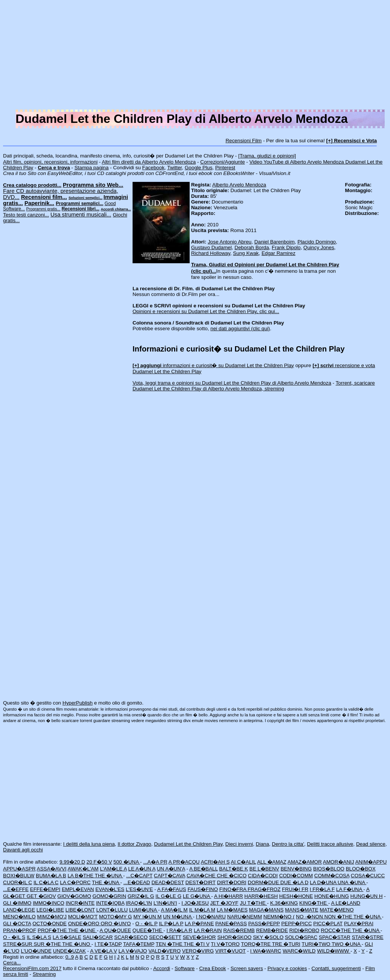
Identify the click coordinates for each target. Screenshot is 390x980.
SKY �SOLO (268, 937)
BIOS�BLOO (329, 869)
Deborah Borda (252, 247)
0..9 (70, 957)
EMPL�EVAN (78, 889)
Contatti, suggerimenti (336, 968)
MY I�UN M (147, 917)
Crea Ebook (213, 968)
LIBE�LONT (80, 910)
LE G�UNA (197, 896)
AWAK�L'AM (83, 869)
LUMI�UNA (144, 910)
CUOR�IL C (18, 882)
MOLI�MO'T (83, 917)
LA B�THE (81, 876)
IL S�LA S (39, 937)
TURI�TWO (317, 944)
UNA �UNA (352, 882)
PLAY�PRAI (359, 924)
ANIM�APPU (371, 862)
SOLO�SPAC (301, 937)
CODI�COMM (296, 876)
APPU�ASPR (19, 869)
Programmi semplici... (80, 204)
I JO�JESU (195, 903)
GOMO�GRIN (109, 896)
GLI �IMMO (17, 903)
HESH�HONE (296, 896)
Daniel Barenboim (275, 242)
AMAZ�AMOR (305, 862)
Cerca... (12, 963)
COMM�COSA (332, 876)
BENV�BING (296, 869)
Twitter (175, 168)
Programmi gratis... (43, 209)
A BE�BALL (204, 869)
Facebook (153, 168)
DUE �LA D (294, 882)
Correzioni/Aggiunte (223, 162)
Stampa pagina (91, 168)
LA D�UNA (324, 882)
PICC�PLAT (328, 924)
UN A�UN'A (171, 869)
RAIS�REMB (239, 930)
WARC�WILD (299, 951)
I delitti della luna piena (89, 844)
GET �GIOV (41, 896)
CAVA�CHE (202, 876)
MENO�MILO (19, 917)
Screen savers (247, 968)
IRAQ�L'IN (139, 903)
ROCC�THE (336, 930)
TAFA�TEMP (139, 944)
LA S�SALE (67, 937)
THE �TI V (197, 944)
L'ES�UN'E (139, 889)
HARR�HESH (261, 896)
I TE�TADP (108, 944)
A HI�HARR (229, 896)
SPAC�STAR (335, 937)
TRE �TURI (286, 944)
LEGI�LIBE (50, 910)
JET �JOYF (224, 903)
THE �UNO (77, 944)
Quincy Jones (319, 247)
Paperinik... (39, 203)
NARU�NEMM (245, 917)
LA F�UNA (350, 889)
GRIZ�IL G (141, 896)
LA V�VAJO (133, 951)
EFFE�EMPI (45, 889)
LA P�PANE (199, 924)
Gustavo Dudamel (212, 247)
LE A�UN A (142, 869)
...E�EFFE (16, 889)
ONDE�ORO (85, 924)
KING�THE (314, 903)
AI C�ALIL (243, 862)
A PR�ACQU (184, 862)
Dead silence (371, 844)
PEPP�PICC (296, 924)
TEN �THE (170, 944)
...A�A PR (155, 862)
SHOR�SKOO (234, 937)
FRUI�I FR (295, 889)
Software (185, 968)
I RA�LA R (179, 930)
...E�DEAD (137, 882)
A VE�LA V (104, 951)
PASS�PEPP (264, 924)
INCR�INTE (80, 903)
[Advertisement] (195, 56)
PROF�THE (53, 930)
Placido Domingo (317, 242)
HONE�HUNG (332, 896)
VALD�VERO (165, 951)
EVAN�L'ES (110, 889)
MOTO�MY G (116, 917)
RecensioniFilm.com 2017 (32, 968)
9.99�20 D (72, 862)
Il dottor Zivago (134, 844)
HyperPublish (78, 703)
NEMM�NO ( (279, 917)
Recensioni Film (244, 141)
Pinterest (225, 168)
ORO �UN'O (116, 924)
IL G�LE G (168, 896)
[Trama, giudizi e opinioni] (267, 156)
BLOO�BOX (361, 869)
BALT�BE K (233, 869)
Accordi (161, 968)
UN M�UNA (178, 917)
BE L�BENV (264, 869)
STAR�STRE (368, 937)
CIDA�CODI (263, 876)
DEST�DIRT (201, 882)
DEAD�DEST (168, 882)
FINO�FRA (233, 889)
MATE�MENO (336, 910)
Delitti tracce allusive (330, 844)
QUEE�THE (148, 930)
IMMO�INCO (49, 903)
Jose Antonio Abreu (229, 242)
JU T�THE (253, 903)
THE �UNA (109, 876)
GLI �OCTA (17, 924)
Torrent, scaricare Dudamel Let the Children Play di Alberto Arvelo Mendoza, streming (254, 386)
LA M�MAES (232, 910)
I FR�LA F (322, 889)
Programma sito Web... (93, 185)
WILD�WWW (334, 951)
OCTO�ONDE (50, 924)
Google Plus (199, 168)
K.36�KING (284, 903)
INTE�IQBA (110, 903)
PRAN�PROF (20, 930)
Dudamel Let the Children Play (188, 844)
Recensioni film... (44, 197)
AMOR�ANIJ (339, 862)
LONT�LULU (112, 910)
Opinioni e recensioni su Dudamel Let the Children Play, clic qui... (206, 311)
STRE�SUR (18, 944)
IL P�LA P (171, 924)
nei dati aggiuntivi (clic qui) (240, 329)
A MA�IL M (174, 910)
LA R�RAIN (208, 930)
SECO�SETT (165, 937)
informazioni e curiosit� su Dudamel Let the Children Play (213, 365)
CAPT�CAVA (169, 876)
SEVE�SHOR (199, 937)
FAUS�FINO (203, 889)
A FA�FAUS (172, 889)
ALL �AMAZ (272, 862)
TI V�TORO (225, 944)
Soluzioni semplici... (86, 198)
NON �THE (339, 917)
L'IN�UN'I (165, 903)
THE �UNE (82, 930)
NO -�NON (310, 917)
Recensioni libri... (81, 209)
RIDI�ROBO (304, 930)
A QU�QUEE (116, 930)
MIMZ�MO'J (52, 917)
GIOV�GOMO (74, 896)
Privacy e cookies (287, 968)
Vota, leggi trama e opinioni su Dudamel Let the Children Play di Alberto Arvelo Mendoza (232, 383)
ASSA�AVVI (52, 869)
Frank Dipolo (286, 247)
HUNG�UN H (367, 896)
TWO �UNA (347, 944)
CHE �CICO (232, 876)
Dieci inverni (239, 844)
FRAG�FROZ (264, 889)
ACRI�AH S (215, 862)
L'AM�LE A (113, 869)
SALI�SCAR (98, 937)
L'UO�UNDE (36, 951)
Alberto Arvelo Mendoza (239, 185)
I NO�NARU (211, 917)
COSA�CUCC (368, 876)
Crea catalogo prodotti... (32, 185)
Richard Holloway (211, 253)
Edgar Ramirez (279, 253)
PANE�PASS (231, 924)
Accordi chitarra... (116, 209)
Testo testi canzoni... (26, 215)
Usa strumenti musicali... (81, 215)
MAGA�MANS (266, 910)
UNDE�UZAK (69, 951)
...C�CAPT (139, 876)
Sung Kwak (246, 253)
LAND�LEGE (19, 910)
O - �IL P (146, 924)
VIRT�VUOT (230, 951)
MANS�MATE (302, 910)
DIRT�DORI (232, 882)
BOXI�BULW (19, 876)
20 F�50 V (99, 862)
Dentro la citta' (288, 844)
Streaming (44, 974)
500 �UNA (127, 862)
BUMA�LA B (51, 876)
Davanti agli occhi (23, 850)
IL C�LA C (46, 882)
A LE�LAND (346, 903)
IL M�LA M (202, 910)
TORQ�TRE (257, 944)
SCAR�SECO (131, 937)
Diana (263, 844)
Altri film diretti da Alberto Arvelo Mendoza (149, 162)
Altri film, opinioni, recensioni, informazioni (50, 162)
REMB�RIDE (272, 930)
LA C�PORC (75, 882)
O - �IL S (14, 937)
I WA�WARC (266, 951)
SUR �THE (48, 944)
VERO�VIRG (198, 951)
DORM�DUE (264, 882)
